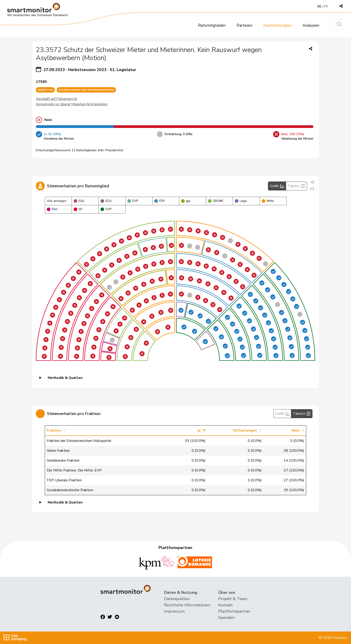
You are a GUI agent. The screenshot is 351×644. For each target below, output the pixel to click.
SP (78, 209)
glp (186, 201)
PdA (52, 209)
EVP (133, 201)
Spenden (226, 618)
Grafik (277, 186)
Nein (295, 430)
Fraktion (54, 430)
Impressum (174, 611)
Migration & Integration (89, 104)
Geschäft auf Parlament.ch (56, 99)
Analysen (311, 25)
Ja (199, 430)
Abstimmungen (277, 25)
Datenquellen (177, 599)
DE (319, 6)
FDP (159, 201)
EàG (79, 201)
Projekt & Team (233, 599)
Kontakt (226, 605)
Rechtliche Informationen (187, 605)
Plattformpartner (234, 611)
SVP (106, 209)
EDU (106, 201)
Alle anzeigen (57, 201)
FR (326, 6)
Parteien (244, 25)
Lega (241, 201)
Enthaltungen (245, 430)
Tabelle (296, 186)
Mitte (268, 201)
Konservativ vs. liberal (53, 104)
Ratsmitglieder (212, 25)
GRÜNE (216, 201)
